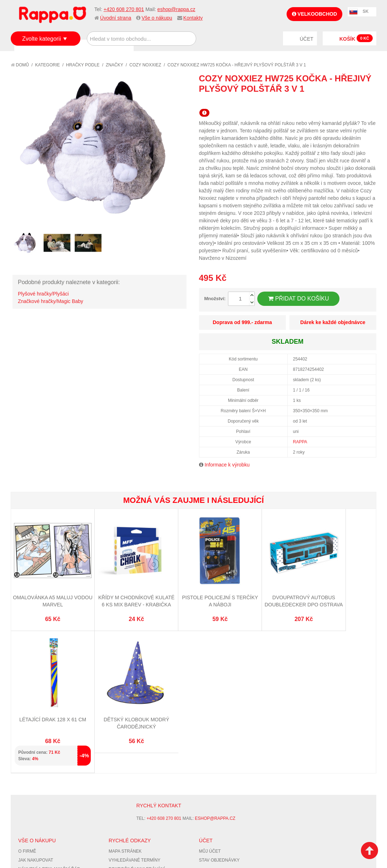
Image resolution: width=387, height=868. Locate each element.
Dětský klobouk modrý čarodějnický (346, 582)
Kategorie (47, 65)
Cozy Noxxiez (145, 65)
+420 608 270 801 (124, 9)
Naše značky (33, 763)
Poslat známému (341, 102)
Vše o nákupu (157, 18)
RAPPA (300, 442)
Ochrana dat (34, 755)
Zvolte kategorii (42, 39)
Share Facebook (355, 102)
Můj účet (210, 719)
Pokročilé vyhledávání (137, 737)
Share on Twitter (369, 102)
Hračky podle (83, 65)
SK (366, 11)
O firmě (27, 719)
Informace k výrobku (227, 465)
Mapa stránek (125, 719)
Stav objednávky (219, 728)
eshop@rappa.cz (176, 9)
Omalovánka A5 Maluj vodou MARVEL (41, 582)
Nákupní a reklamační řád (49, 737)
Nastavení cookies (176, 818)
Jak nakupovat (36, 728)
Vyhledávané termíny (135, 728)
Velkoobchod (314, 14)
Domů (20, 65)
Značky (115, 65)
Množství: (215, 299)
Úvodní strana (116, 18)
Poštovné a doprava (43, 746)
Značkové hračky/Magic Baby (51, 301)
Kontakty (193, 18)
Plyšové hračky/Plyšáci (43, 294)
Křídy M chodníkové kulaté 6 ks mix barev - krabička (102, 582)
